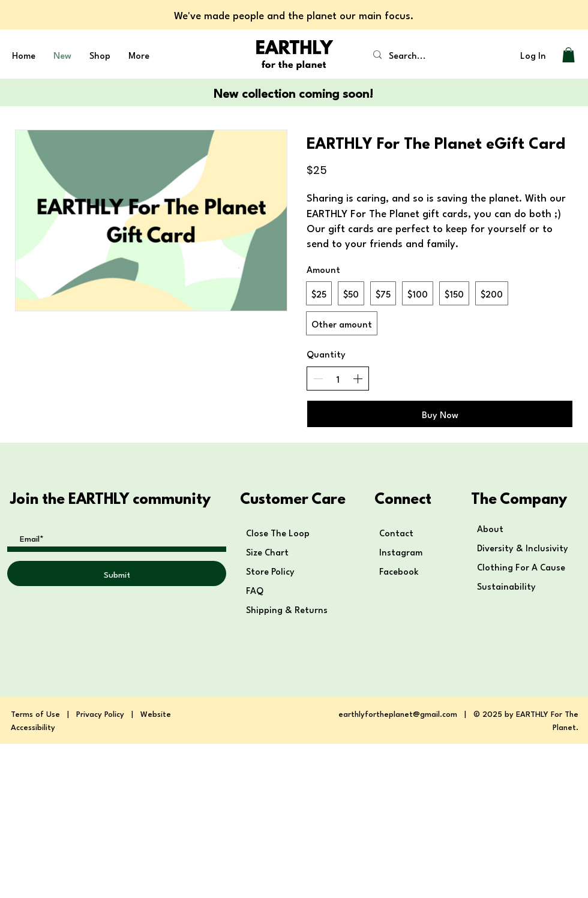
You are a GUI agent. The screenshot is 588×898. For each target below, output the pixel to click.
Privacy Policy (100, 713)
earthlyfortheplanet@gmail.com (398, 713)
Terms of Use (35, 713)
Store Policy (270, 570)
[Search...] (415, 55)
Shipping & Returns (288, 609)
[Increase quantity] (358, 379)
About (490, 528)
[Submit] (117, 573)
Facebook (400, 570)
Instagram (401, 551)
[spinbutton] (338, 379)
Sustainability (506, 585)
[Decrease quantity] (318, 379)
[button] (568, 55)
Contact (396, 532)
